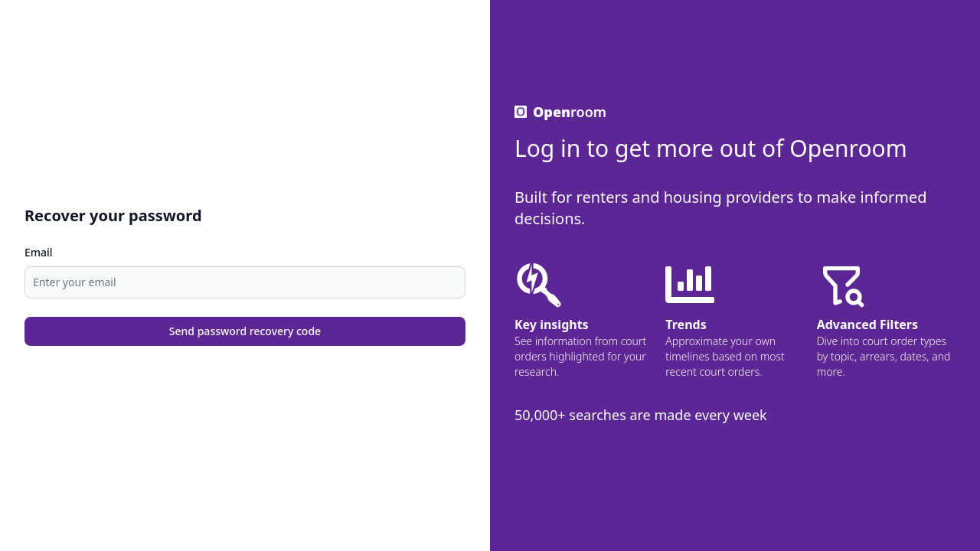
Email (39, 252)
